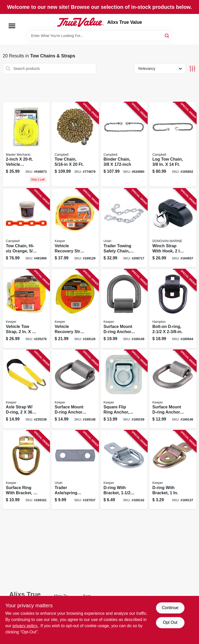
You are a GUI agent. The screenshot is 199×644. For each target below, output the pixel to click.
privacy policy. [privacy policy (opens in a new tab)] (25, 626)
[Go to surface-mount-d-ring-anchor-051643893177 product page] (173, 389)
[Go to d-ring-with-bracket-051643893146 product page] (124, 470)
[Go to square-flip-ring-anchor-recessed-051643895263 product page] (124, 389)
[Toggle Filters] (192, 69)
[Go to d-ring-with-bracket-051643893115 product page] (173, 470)
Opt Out (170, 622)
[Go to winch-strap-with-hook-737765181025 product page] (173, 228)
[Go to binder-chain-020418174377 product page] (124, 145)
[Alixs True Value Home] (80, 22)
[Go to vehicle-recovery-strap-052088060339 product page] (26, 145)
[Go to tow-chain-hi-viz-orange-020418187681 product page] (26, 228)
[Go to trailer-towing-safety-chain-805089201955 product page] (124, 228)
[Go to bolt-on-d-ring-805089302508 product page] (173, 309)
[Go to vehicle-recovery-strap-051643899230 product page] (75, 228)
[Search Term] (99, 36)
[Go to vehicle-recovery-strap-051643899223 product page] (75, 309)
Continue (170, 608)
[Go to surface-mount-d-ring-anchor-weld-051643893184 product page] (75, 389)
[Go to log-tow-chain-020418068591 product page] (173, 145)
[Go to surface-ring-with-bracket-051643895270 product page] (26, 470)
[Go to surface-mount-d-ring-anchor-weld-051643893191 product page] (124, 309)
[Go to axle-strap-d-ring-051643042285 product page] (26, 389)
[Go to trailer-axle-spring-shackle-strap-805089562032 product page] (75, 470)
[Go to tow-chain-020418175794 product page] (75, 145)
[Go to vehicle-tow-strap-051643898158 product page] (26, 309)
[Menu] (12, 26)
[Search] (167, 35)
